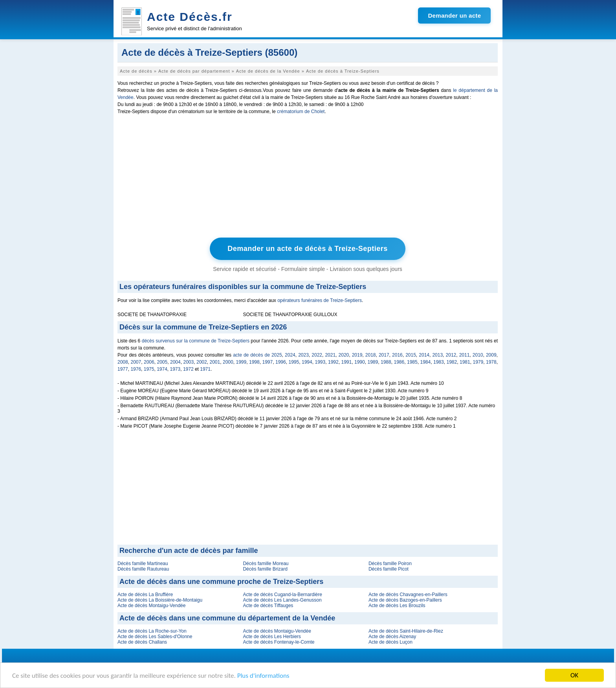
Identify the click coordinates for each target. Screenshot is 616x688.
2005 (162, 362)
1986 (399, 362)
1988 (386, 362)
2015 (411, 355)
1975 (149, 369)
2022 (317, 355)
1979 (478, 362)
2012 (451, 355)
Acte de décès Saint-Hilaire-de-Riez (406, 631)
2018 (371, 355)
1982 (452, 362)
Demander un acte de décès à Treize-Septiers (308, 249)
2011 (465, 355)
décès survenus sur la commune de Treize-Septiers (196, 341)
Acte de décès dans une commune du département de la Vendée (227, 618)
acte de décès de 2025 (257, 355)
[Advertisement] (308, 178)
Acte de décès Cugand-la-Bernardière (282, 595)
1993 (320, 362)
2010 (478, 355)
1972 (188, 369)
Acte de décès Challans (142, 642)
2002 (202, 362)
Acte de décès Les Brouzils (397, 606)
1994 (307, 362)
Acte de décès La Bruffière (145, 595)
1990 (360, 362)
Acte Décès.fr (190, 17)
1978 (491, 362)
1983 (439, 362)
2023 (303, 355)
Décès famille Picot (389, 569)
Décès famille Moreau (266, 564)
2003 (189, 362)
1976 (136, 369)
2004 (175, 362)
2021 (330, 355)
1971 (205, 369)
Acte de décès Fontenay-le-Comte (279, 642)
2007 (136, 362)
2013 (437, 355)
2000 (228, 362)
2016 (397, 355)
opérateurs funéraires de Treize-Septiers (320, 300)
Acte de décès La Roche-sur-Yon (152, 631)
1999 (241, 362)
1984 (426, 362)
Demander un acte (454, 16)
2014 (424, 355)
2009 (491, 355)
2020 (344, 355)
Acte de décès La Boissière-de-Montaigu (160, 600)
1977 (123, 369)
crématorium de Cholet (301, 112)
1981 (465, 362)
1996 (281, 362)
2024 (290, 355)
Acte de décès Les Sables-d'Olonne (155, 637)
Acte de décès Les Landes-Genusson (282, 600)
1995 (294, 362)
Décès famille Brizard (265, 569)
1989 (373, 362)
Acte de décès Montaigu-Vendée (151, 606)
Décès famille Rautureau (143, 569)
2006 (149, 362)
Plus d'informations (263, 676)
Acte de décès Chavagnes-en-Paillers (408, 595)
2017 (384, 355)
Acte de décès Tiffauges (268, 606)
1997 (268, 362)
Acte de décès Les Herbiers (272, 637)
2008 (123, 362)
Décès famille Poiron (390, 564)
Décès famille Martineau (143, 564)
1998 (254, 362)
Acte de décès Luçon (390, 642)
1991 (347, 362)
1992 (333, 362)
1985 (412, 362)
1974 (162, 369)
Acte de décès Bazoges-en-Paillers (405, 600)
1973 (175, 369)
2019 (357, 355)
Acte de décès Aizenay (392, 637)
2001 (215, 362)
